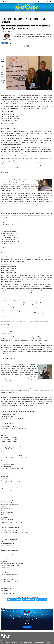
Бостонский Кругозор (9, 641)
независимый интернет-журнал (27, 10)
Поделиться (13, 43)
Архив (40, 1)
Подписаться (32, 46)
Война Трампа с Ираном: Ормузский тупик (27, 619)
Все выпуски (27, 627)
